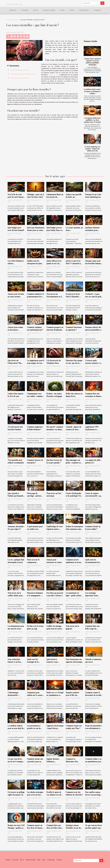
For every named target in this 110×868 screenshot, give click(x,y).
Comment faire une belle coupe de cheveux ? (92, 629)
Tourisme (97, 10)
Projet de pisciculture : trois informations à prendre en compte (94, 728)
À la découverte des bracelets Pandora (15, 428)
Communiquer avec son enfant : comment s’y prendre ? (35, 396)
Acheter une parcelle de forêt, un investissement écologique (74, 198)
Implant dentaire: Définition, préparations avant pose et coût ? (53, 763)
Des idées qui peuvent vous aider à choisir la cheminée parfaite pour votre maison (55, 597)
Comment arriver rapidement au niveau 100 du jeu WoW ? (74, 562)
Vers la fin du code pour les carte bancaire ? (16, 197)
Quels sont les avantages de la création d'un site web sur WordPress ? (35, 663)
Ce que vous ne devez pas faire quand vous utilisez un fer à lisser (93, 828)
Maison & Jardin (49, 10)
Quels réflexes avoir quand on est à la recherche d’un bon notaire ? (54, 265)
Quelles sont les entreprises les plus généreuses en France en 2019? (35, 265)
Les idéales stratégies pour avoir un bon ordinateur (35, 795)
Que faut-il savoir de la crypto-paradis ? (54, 461)
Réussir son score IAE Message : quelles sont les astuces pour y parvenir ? (16, 829)
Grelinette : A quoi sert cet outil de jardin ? (94, 297)
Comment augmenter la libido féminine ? (35, 428)
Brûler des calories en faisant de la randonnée (74, 396)
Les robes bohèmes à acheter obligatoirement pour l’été (16, 265)
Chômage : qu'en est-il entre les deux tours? (35, 196)
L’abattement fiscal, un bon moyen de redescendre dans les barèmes (55, 198)
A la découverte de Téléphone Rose (54, 362)
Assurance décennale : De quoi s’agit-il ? (16, 528)
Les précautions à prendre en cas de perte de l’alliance (34, 728)
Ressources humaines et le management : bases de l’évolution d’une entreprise (35, 597)
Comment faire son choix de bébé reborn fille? (55, 828)
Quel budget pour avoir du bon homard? (16, 229)
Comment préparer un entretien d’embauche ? (55, 330)
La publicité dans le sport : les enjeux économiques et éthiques (92, 91)
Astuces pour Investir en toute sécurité (16, 295)
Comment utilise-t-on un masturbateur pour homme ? (93, 761)
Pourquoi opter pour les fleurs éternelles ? (23, 74)
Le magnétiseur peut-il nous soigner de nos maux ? (36, 363)
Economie (25, 10)
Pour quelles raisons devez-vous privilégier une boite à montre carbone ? (94, 796)
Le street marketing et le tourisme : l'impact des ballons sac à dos (92, 149)
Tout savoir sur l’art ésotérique (54, 495)
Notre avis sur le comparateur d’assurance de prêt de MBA (35, 564)
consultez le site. (54, 75)
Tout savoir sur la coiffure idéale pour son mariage (15, 596)
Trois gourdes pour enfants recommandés (16, 461)
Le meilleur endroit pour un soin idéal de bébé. (16, 728)
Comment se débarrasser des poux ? (72, 761)
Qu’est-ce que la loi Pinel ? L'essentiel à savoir (73, 263)
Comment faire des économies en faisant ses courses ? (93, 396)
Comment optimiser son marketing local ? (35, 328)
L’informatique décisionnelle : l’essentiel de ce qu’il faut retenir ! (15, 696)
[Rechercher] (91, 3)
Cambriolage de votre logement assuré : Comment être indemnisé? (55, 530)
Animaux (13, 10)
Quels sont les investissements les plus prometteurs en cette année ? (93, 564)
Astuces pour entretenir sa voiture (54, 561)
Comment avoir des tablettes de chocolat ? (74, 793)
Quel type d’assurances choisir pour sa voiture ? (36, 230)
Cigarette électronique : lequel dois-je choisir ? (55, 728)
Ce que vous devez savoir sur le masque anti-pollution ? (15, 761)
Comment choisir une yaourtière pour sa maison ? (35, 761)
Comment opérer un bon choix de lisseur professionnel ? (35, 828)
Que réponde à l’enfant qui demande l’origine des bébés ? (15, 496)
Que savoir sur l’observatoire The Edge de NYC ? (14, 363)
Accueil (8, 20)
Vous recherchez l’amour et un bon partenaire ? (14, 662)
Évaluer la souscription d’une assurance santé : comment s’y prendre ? (74, 529)
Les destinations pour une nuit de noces (16, 627)
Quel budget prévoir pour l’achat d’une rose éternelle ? (55, 230)
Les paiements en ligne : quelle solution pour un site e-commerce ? (74, 597)
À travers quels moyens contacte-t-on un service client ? (93, 363)
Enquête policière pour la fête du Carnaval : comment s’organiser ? (73, 696)
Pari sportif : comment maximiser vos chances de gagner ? (55, 429)
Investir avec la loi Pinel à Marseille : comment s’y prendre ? (74, 297)
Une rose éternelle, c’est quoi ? (20, 70)
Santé (62, 10)
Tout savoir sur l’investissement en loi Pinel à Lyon (55, 297)
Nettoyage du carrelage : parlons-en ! (34, 496)
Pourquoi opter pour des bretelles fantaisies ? (94, 263)
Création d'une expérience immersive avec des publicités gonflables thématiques (92, 62)
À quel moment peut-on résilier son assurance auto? (35, 529)
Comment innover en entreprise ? (35, 461)
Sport (72, 10)
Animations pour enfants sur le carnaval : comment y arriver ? (35, 695)
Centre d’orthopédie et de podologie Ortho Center (74, 496)
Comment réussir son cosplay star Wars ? (74, 727)
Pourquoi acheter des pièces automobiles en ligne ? (93, 330)
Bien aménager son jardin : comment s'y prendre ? (73, 463)
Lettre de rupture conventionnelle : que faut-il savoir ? (93, 496)
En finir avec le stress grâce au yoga (35, 627)
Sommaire (14, 66)
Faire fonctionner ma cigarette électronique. (74, 661)
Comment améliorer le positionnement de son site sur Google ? (36, 297)
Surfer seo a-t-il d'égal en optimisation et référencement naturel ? (55, 696)
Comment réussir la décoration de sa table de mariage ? (94, 695)
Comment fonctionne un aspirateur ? (74, 328)
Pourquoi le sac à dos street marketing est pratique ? (93, 197)
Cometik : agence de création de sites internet (73, 429)
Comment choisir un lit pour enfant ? (93, 528)
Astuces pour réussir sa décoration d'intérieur (15, 330)
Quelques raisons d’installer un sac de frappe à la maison (73, 828)
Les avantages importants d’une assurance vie (91, 596)
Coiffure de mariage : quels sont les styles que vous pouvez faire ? (54, 630)
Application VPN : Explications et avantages (92, 429)
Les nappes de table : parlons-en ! (93, 461)
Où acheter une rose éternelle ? (20, 78)
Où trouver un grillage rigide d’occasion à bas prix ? (16, 795)
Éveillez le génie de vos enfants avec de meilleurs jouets (54, 795)
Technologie (84, 10)
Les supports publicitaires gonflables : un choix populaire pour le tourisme (92, 120)
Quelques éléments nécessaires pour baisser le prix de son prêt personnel (93, 232)
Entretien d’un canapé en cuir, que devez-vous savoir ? (74, 363)
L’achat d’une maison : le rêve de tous (16, 395)
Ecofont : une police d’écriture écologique (54, 395)
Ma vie (36, 10)
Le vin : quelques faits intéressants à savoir (16, 561)
